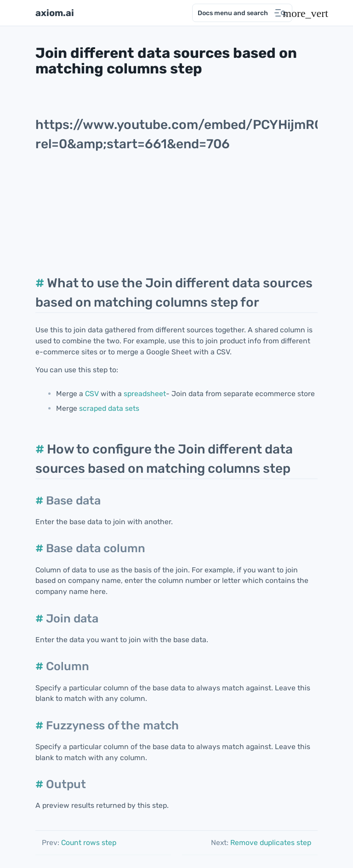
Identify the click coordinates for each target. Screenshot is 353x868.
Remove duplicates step (261, 843)
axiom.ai (55, 13)
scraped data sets (109, 408)
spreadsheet (145, 394)
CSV (92, 394)
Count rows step (79, 843)
